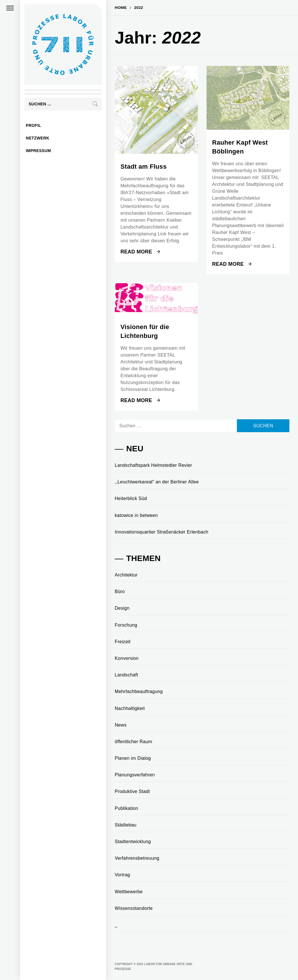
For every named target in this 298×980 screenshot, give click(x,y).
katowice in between (136, 515)
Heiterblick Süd (131, 498)
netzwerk (38, 138)
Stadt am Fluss (144, 167)
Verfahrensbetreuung (137, 858)
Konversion (127, 658)
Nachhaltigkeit (130, 708)
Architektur (126, 575)
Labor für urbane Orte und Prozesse (36, 76)
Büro (120, 592)
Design (122, 608)
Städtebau (126, 825)
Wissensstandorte (134, 908)
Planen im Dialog (133, 758)
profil (33, 125)
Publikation (126, 808)
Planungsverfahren (135, 775)
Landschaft (126, 675)
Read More (140, 252)
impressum (38, 151)
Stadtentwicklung (133, 842)
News (121, 725)
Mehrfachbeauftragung (139, 691)
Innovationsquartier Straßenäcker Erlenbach (162, 532)
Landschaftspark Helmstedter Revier (153, 465)
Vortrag (122, 875)
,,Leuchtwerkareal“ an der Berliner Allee (157, 482)
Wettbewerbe (129, 892)
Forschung (126, 625)
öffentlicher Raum (134, 742)
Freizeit (123, 642)
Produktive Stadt (132, 791)
